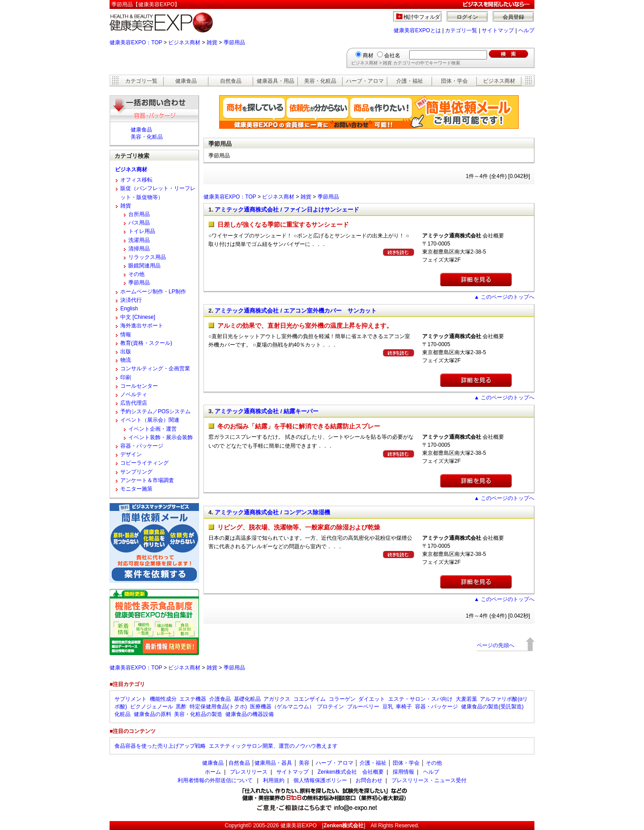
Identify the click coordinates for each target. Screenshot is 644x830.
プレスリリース (249, 772)
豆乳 (388, 707)
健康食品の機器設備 (250, 714)
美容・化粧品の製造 (198, 714)
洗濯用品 (139, 240)
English (129, 309)
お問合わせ (369, 780)
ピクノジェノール (152, 707)
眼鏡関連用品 (144, 266)
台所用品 (139, 214)
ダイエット (372, 699)
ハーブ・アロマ (365, 81)
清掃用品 (139, 249)
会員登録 (513, 17)
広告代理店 (134, 403)
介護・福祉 (410, 81)
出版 (126, 351)
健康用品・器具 (273, 763)
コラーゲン (342, 699)
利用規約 (274, 780)
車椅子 (404, 707)
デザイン (131, 454)
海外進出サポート (142, 326)
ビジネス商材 (184, 42)
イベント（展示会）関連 (150, 420)
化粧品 (123, 714)
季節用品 (234, 42)
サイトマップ (498, 30)
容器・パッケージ (142, 446)
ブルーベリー (363, 707)
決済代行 (131, 300)
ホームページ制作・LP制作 (153, 292)
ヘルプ (526, 30)
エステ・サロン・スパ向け (420, 699)
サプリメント (131, 699)
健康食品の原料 (153, 714)
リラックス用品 (147, 257)
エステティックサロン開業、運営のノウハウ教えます (273, 746)
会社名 (392, 55)
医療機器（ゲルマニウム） (282, 707)
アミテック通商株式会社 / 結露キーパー (267, 411)
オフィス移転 (136, 180)
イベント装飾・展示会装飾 (161, 437)
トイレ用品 (142, 231)
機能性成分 (163, 699)
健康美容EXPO (299, 826)
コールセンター (139, 386)
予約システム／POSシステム (155, 411)
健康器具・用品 (275, 81)
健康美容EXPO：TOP (136, 42)
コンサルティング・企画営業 (155, 368)
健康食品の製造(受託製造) (492, 707)
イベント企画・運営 (153, 429)
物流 (126, 360)
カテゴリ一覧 (461, 30)
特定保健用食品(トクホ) (218, 707)
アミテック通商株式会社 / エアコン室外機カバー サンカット (296, 311)
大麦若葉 (466, 699)
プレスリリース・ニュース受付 (429, 780)
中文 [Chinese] (138, 317)
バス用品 (139, 223)
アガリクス (277, 699)
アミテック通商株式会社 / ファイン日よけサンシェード (287, 210)
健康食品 (186, 81)
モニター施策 (136, 489)
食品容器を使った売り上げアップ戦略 (160, 746)
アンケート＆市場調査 (147, 480)
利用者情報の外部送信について (215, 780)
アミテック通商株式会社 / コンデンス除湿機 (272, 512)
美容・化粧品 (320, 81)
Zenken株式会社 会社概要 (351, 772)
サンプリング (136, 472)
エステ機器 (193, 699)
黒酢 (181, 707)
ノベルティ (134, 394)
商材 (368, 55)
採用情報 (403, 772)
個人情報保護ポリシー (320, 780)
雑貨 (212, 42)
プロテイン (330, 707)
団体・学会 (454, 81)
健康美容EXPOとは (417, 30)
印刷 (126, 377)
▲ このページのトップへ (504, 297)
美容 (304, 763)
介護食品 (220, 699)
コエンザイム (309, 699)
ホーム (213, 772)
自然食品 (231, 81)
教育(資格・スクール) (146, 343)
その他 (136, 274)
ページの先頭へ (496, 645)
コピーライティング (144, 463)
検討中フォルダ (422, 17)
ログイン (467, 17)
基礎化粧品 (247, 699)
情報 (126, 335)
